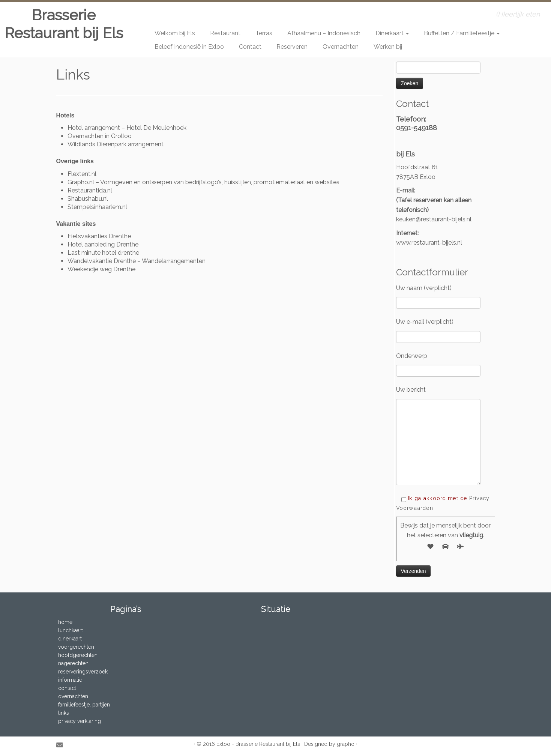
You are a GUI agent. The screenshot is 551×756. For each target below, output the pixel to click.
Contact (250, 47)
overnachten (73, 696)
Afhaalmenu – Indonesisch (324, 33)
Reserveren (292, 47)
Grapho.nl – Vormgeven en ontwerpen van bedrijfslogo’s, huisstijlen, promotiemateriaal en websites (203, 182)
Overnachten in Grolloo (100, 136)
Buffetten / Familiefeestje (462, 33)
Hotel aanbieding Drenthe (103, 244)
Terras (264, 33)
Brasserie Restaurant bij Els (64, 24)
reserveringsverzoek (83, 672)
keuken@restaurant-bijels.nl (434, 219)
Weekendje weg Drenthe (101, 269)
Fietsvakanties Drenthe (99, 236)
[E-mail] (62, 745)
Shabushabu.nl (88, 199)
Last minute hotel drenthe (103, 253)
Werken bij (388, 47)
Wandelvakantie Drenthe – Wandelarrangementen (137, 261)
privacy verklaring (80, 721)
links (64, 713)
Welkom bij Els (175, 33)
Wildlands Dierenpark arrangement (116, 144)
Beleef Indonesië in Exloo (189, 47)
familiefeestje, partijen (84, 705)
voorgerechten (76, 647)
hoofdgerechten (78, 655)
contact (67, 688)
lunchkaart (71, 630)
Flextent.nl (82, 174)
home (65, 622)
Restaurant (225, 33)
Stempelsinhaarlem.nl (97, 207)
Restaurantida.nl (90, 190)
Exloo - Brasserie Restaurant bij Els (258, 744)
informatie (70, 680)
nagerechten (73, 663)
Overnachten (341, 47)
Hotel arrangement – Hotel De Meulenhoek (127, 128)
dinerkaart (70, 639)
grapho (346, 744)
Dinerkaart (392, 33)
